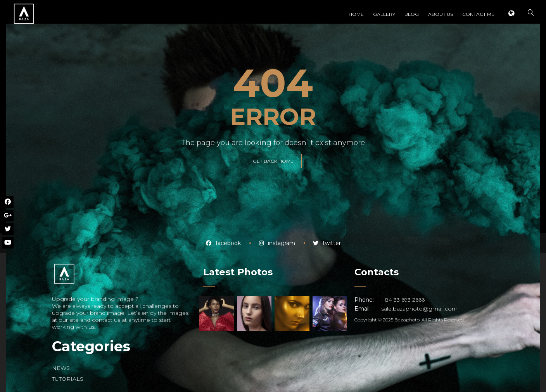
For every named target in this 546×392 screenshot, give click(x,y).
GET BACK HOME (273, 161)
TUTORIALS (68, 379)
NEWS (61, 368)
